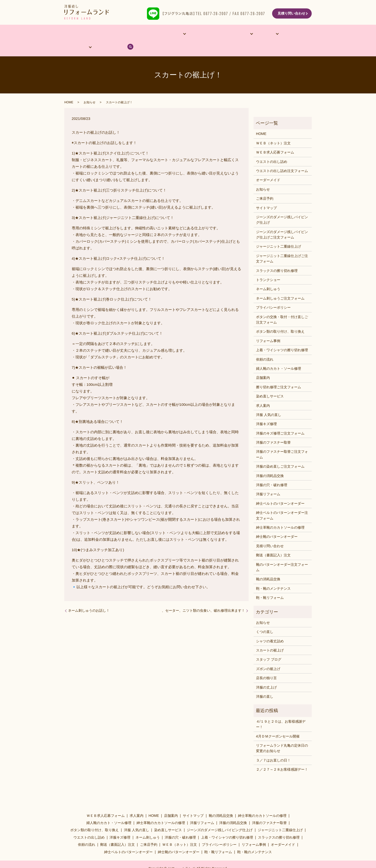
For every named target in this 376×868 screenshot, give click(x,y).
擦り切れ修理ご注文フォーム (279, 374)
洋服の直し (265, 684)
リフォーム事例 (185, 34)
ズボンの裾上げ (268, 656)
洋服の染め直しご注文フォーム (280, 454)
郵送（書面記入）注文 (273, 543)
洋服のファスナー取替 (273, 430)
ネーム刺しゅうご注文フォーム (280, 286)
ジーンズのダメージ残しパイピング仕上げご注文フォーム (282, 222)
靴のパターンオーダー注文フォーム (282, 555)
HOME (75, 34)
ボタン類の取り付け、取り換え (280, 319)
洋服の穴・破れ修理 (272, 473)
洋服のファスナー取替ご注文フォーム (282, 442)
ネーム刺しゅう (268, 277)
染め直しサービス (270, 384)
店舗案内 (95, 34)
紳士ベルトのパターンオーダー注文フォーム (282, 503)
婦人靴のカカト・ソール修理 (279, 356)
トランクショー (268, 267)
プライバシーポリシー (273, 295)
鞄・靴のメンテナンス (273, 576)
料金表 (234, 34)
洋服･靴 (211, 34)
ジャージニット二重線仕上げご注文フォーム (282, 246)
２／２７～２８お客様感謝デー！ (282, 757)
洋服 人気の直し (269, 402)
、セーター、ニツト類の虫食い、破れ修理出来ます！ (203, 598)
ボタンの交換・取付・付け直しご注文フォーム (282, 307)
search (303, 34)
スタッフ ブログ (269, 647)
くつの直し (265, 619)
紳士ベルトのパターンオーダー (280, 491)
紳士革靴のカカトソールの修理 (280, 515)
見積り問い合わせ (291, 13)
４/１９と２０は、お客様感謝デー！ (281, 712)
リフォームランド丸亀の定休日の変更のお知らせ (282, 736)
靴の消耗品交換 (268, 567)
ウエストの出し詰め (272, 149)
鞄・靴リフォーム (270, 585)
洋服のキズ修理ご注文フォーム (280, 421)
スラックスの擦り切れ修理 (277, 258)
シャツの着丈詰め (270, 629)
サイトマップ (266, 195)
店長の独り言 (266, 666)
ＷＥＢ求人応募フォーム (275, 140)
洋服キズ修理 (266, 412)
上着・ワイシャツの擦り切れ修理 (282, 338)
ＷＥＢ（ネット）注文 (273, 130)
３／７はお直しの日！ (273, 748)
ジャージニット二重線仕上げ (279, 234)
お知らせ (90, 90)
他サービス (152, 34)
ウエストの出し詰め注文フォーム (282, 158)
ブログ (285, 34)
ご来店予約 (265, 186)
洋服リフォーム (268, 482)
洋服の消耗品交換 (270, 463)
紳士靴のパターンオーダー (277, 524)
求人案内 (263, 393)
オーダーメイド (123, 34)
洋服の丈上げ (266, 675)
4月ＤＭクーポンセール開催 (278, 724)
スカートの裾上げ (270, 638)
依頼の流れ (259, 34)
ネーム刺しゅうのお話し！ (89, 598)
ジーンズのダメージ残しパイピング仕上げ (282, 207)
